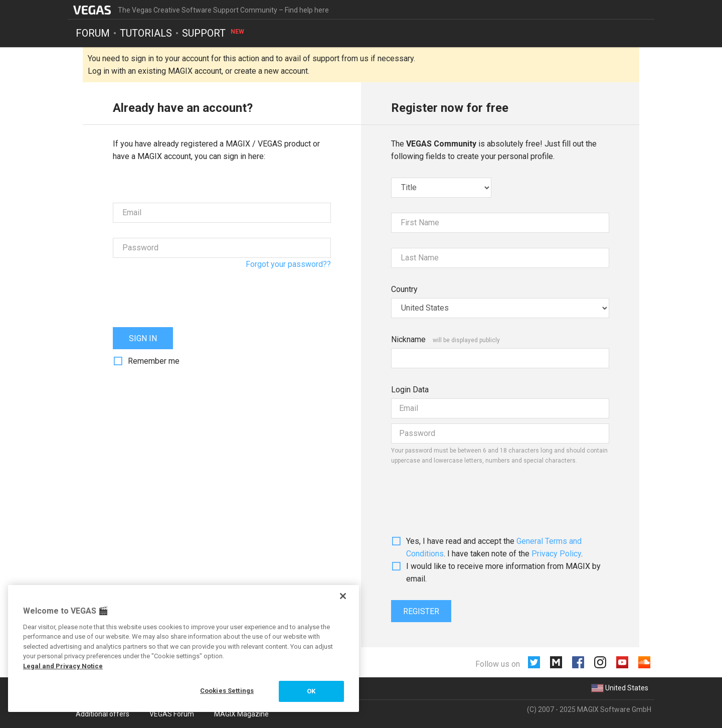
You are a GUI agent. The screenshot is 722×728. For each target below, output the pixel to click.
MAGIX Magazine (241, 714)
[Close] (343, 596)
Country (404, 289)
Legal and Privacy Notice (63, 666)
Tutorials (146, 33)
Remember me (154, 361)
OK (311, 691)
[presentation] (189, 293)
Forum (93, 33)
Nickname (408, 339)
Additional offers (103, 714)
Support (214, 33)
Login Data (410, 390)
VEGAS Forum (172, 714)
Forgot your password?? (288, 264)
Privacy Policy (556, 554)
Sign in (143, 338)
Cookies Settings (227, 691)
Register (421, 611)
